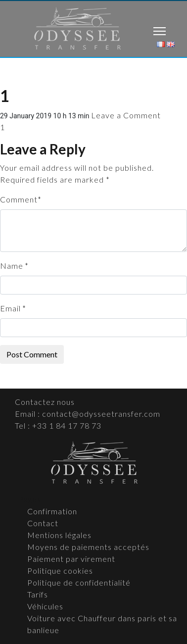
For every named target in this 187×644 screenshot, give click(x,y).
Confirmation (52, 511)
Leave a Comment (126, 115)
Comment (19, 199)
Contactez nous (45, 402)
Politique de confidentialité (79, 582)
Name (12, 266)
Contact (43, 523)
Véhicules (45, 606)
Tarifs (38, 594)
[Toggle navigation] (160, 32)
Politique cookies (60, 570)
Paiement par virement (71, 559)
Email (10, 308)
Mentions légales (59, 535)
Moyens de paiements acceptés (88, 547)
